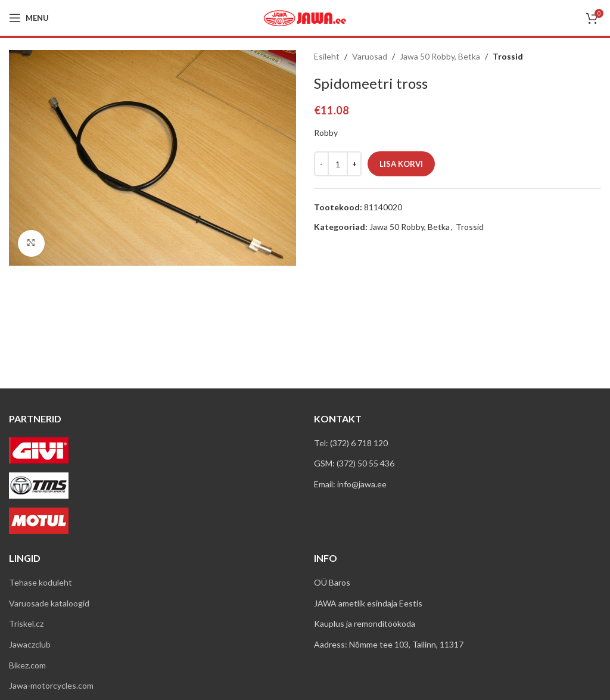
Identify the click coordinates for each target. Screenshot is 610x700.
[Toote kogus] (338, 164)
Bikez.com (27, 665)
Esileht (327, 56)
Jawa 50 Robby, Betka (440, 56)
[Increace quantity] (354, 164)
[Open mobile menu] (29, 18)
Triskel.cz (26, 623)
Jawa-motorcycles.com (51, 685)
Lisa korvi (401, 164)
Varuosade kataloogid (49, 603)
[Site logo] (305, 17)
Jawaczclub (30, 644)
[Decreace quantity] (321, 164)
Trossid (508, 56)
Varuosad (370, 56)
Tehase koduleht (41, 582)
